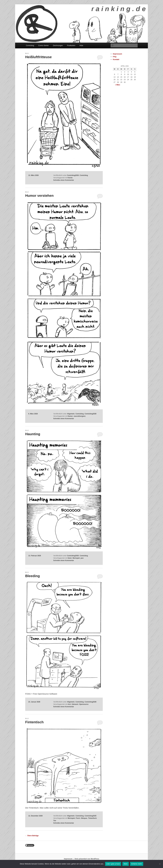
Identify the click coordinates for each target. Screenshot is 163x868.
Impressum (117, 54)
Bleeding (33, 576)
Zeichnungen (58, 45)
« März (118, 85)
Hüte (81, 45)
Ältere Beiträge (32, 836)
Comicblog (30, 45)
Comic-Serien (43, 45)
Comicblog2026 (73, 175)
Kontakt (116, 59)
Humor (70, 416)
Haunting (33, 434)
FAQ (115, 57)
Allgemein (71, 414)
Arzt (69, 704)
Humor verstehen (39, 196)
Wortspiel (76, 558)
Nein (126, 864)
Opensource (84, 704)
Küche (70, 178)
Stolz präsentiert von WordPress (87, 859)
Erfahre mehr (137, 864)
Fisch (78, 818)
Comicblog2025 (90, 816)
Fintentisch (34, 722)
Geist (70, 558)
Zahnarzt (75, 704)
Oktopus (84, 818)
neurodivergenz (80, 416)
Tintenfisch (92, 818)
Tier (55, 821)
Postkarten (71, 45)
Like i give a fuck (113, 864)
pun (82, 558)
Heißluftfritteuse (38, 57)
